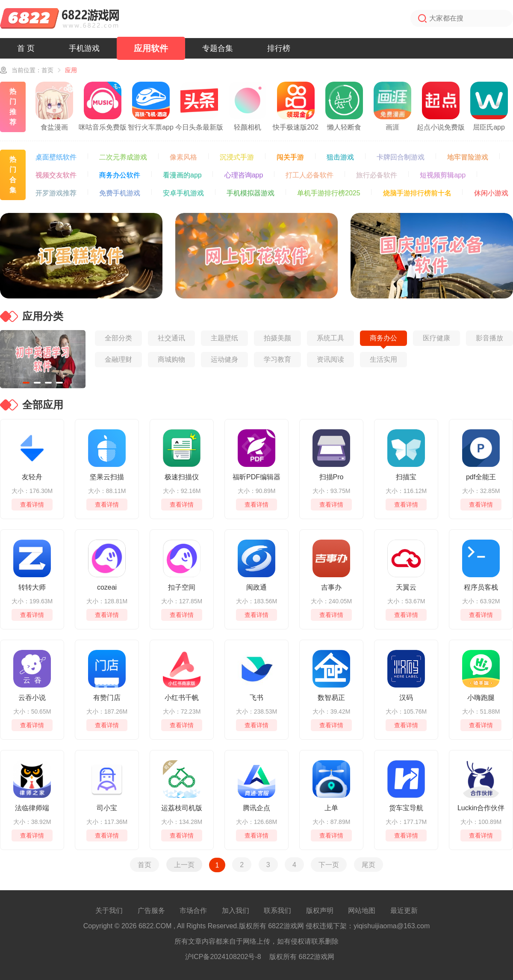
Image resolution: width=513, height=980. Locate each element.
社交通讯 (171, 338)
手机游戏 (84, 48)
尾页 (369, 864)
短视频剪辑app (443, 175)
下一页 (329, 864)
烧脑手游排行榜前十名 (417, 193)
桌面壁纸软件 (56, 157)
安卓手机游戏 (183, 193)
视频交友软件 (56, 175)
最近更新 (404, 911)
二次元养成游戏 (123, 157)
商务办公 (383, 338)
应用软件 (151, 48)
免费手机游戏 (120, 193)
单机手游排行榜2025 (329, 193)
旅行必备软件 (377, 175)
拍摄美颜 (277, 338)
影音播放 (489, 338)
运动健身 (224, 359)
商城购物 (171, 359)
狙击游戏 (340, 157)
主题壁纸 (224, 338)
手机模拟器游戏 (251, 193)
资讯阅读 (330, 359)
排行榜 (279, 48)
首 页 (26, 48)
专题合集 (218, 48)
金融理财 (118, 359)
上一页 (184, 864)
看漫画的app (182, 175)
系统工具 (330, 338)
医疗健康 (436, 338)
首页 (47, 70)
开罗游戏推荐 (56, 193)
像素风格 (183, 157)
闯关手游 (290, 157)
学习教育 (277, 359)
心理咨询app (244, 175)
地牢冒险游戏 (468, 157)
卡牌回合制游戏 (401, 157)
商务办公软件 (120, 175)
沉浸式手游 (237, 157)
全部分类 (118, 338)
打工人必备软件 (310, 175)
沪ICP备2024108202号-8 (223, 957)
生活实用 (383, 359)
